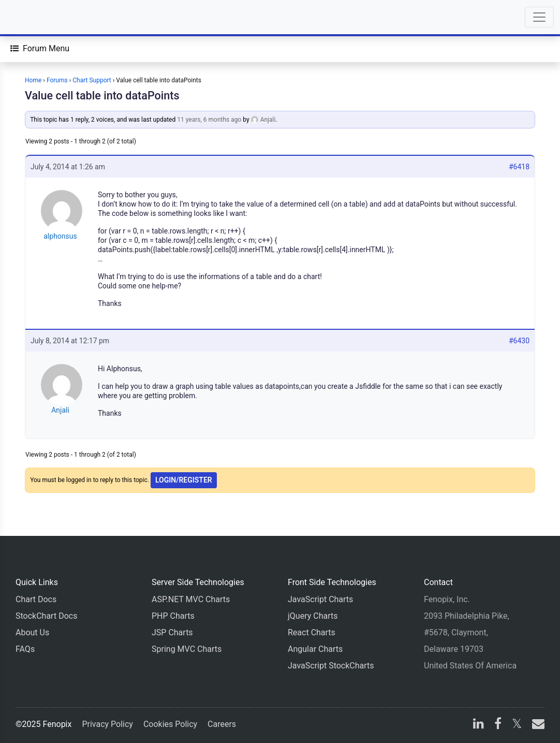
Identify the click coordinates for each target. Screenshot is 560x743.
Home (33, 80)
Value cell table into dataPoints (102, 96)
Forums (57, 80)
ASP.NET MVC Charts (191, 599)
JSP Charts (172, 632)
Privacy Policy (107, 724)
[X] (517, 725)
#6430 (519, 341)
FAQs (25, 649)
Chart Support (92, 80)
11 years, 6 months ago (209, 120)
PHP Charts (173, 616)
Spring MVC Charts (187, 649)
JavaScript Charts (320, 599)
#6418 (519, 167)
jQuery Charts (313, 616)
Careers (222, 724)
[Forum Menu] (40, 49)
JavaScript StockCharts (331, 666)
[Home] (37, 17)
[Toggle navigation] (539, 17)
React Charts (312, 632)
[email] (536, 725)
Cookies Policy (170, 724)
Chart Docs (36, 599)
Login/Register (184, 480)
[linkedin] (478, 725)
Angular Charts (315, 649)
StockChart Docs (46, 616)
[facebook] (498, 725)
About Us (32, 632)
